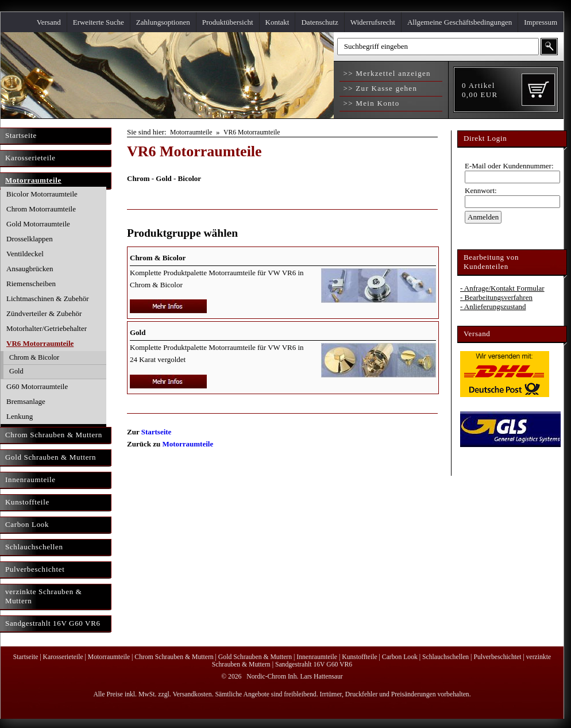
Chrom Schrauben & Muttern (174, 657)
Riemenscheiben (31, 284)
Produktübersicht (228, 22)
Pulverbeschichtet (497, 657)
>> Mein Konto (370, 103)
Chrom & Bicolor (34, 357)
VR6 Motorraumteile (40, 343)
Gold (16, 371)
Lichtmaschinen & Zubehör (48, 298)
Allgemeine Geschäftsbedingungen (460, 22)
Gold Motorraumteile (38, 224)
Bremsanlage (26, 401)
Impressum (541, 22)
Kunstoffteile (359, 657)
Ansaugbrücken (30, 269)
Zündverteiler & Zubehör (44, 313)
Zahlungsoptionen (163, 22)
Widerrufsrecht (373, 22)
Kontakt (277, 22)
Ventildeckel (25, 254)
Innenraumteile (317, 657)
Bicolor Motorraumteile (42, 194)
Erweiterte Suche (99, 22)
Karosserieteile (63, 657)
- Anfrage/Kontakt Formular (502, 288)
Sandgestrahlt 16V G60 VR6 (314, 665)
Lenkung (20, 416)
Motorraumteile (191, 132)
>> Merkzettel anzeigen (386, 73)
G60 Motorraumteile (37, 386)
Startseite (157, 432)
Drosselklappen (30, 239)
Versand (49, 22)
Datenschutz (319, 22)
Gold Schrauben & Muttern (255, 657)
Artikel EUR (480, 90)
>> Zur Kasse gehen (379, 88)
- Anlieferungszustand (493, 307)
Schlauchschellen (445, 657)
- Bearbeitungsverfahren (496, 297)
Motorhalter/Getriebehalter (47, 328)
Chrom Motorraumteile (41, 209)
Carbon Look (400, 657)
